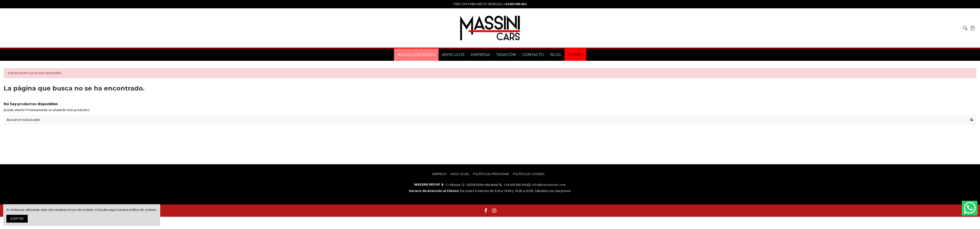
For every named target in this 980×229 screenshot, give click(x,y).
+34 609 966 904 (515, 185)
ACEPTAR (17, 218)
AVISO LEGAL (460, 174)
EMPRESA (439, 174)
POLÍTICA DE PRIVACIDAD (491, 174)
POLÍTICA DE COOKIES (529, 174)
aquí (112, 210)
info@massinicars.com (549, 185)
